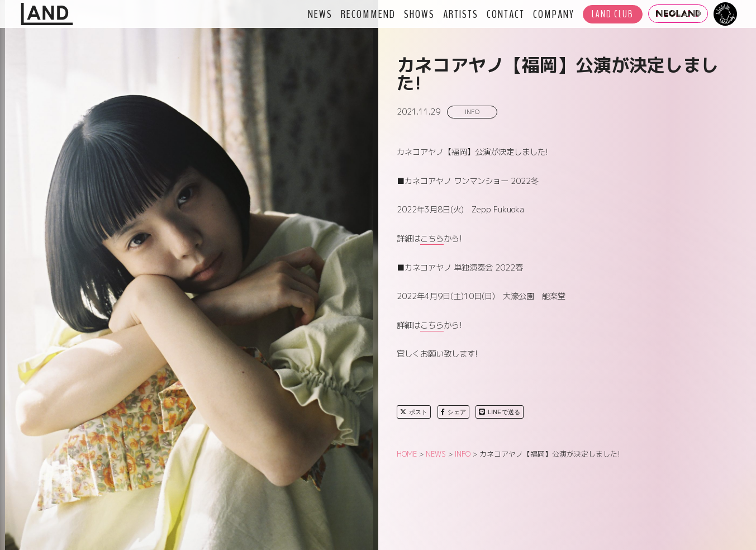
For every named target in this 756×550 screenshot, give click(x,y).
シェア (453, 412)
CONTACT (506, 14)
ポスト (414, 412)
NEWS (320, 14)
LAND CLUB (613, 14)
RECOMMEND (368, 14)
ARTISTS (461, 14)
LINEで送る (500, 412)
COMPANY (554, 14)
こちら (432, 239)
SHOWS (419, 14)
